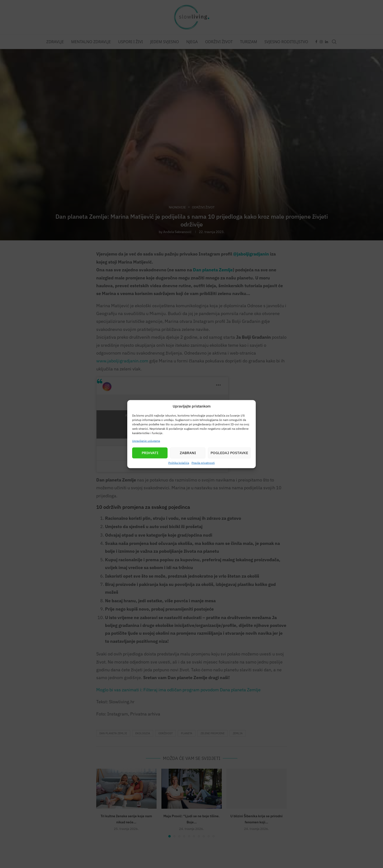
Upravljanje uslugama (146, 441)
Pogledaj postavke (229, 453)
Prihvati (150, 453)
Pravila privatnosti (203, 463)
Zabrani (188, 453)
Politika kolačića (179, 463)
